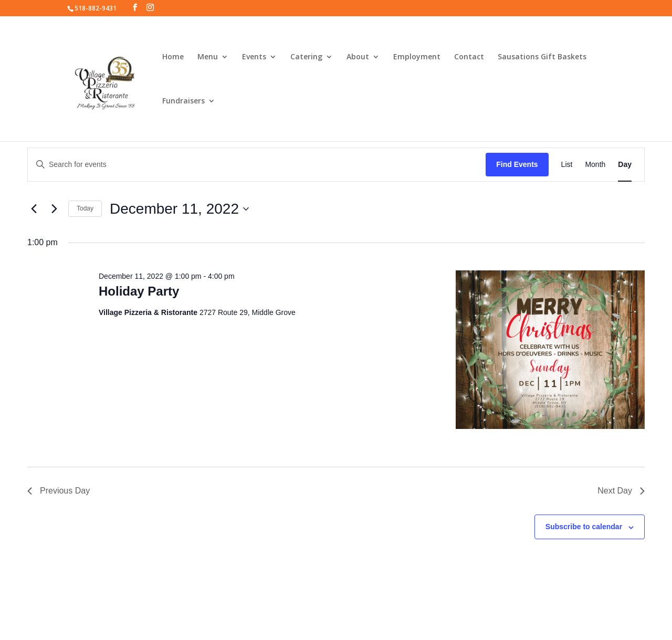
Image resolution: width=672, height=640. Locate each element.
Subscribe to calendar (584, 527)
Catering (306, 57)
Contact (469, 57)
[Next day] (54, 209)
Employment (417, 57)
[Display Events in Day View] (625, 165)
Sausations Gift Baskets (542, 57)
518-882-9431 (96, 8)
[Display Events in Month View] (595, 165)
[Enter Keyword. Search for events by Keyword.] (257, 165)
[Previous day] (34, 209)
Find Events (517, 164)
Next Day (621, 491)
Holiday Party (139, 291)
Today (85, 208)
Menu (208, 57)
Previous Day (59, 491)
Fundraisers (183, 101)
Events (254, 57)
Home (173, 57)
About (358, 57)
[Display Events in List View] (567, 165)
